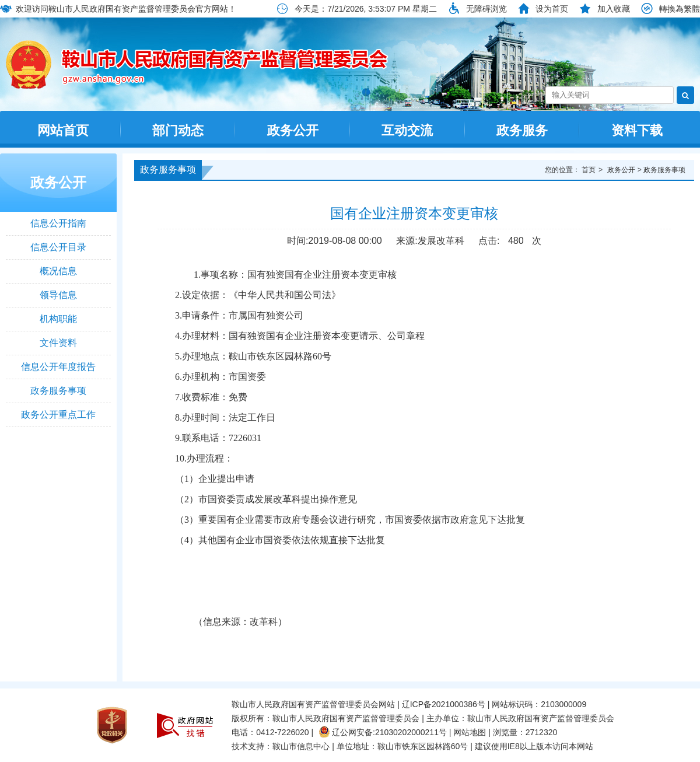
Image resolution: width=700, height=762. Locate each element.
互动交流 (407, 130)
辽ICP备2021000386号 (444, 704)
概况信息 (58, 271)
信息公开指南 (58, 223)
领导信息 (58, 295)
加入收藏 (614, 9)
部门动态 (178, 130)
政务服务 (522, 130)
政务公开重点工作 (58, 415)
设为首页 (552, 9)
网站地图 (470, 732)
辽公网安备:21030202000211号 (383, 732)
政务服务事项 (58, 391)
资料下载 (637, 130)
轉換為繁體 (680, 9)
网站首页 (63, 130)
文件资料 (58, 343)
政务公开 (293, 130)
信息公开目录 (58, 247)
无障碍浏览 (487, 9)
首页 (589, 170)
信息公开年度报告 (58, 367)
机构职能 (58, 319)
